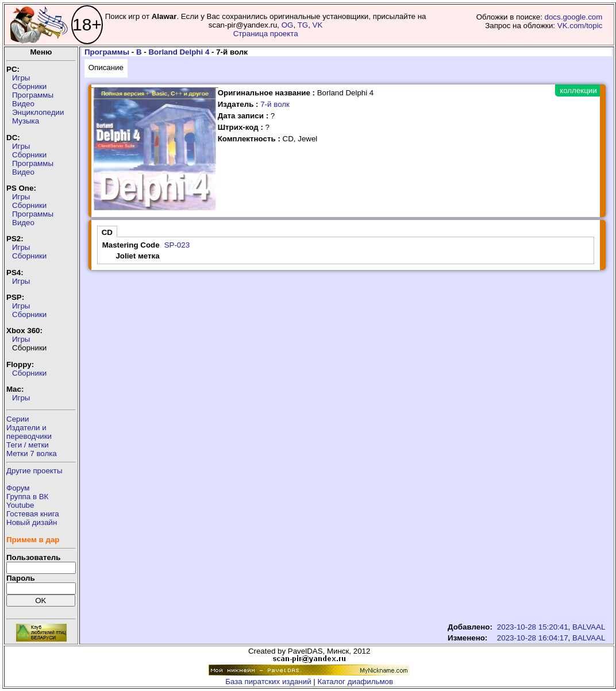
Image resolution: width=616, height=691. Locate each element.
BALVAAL (589, 627)
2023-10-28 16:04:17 (533, 638)
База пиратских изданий (268, 682)
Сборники (29, 86)
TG (303, 25)
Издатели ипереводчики (29, 432)
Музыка (26, 121)
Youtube (20, 505)
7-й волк (275, 104)
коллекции (578, 90)
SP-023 (177, 245)
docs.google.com (574, 17)
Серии (18, 419)
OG (288, 25)
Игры (21, 78)
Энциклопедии (38, 112)
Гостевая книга (33, 514)
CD (107, 232)
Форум (18, 488)
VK (318, 25)
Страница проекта (266, 34)
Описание (106, 67)
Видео (23, 104)
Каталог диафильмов (356, 682)
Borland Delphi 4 (179, 52)
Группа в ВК (27, 497)
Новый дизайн (32, 522)
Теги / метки (28, 445)
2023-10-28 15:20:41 (533, 627)
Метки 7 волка (32, 453)
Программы (33, 95)
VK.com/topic (580, 26)
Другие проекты (34, 471)
